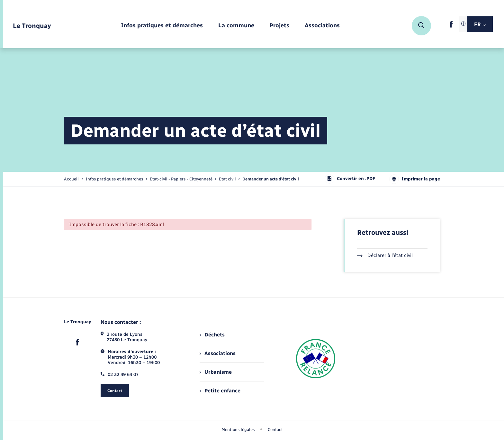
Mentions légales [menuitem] (238, 430)
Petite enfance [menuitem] (220, 391)
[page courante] (271, 179)
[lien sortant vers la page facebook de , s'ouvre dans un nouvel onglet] (451, 26)
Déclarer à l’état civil (385, 255)
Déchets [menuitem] (212, 335)
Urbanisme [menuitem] (216, 372)
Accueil (71, 179)
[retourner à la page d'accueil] (32, 26)
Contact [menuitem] (275, 430)
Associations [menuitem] (218, 353)
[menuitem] (162, 26)
